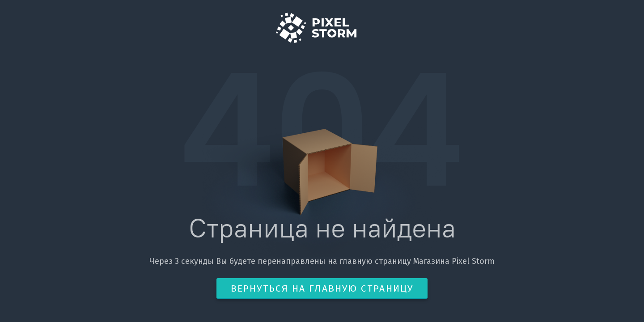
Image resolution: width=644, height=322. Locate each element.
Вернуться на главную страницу (322, 288)
